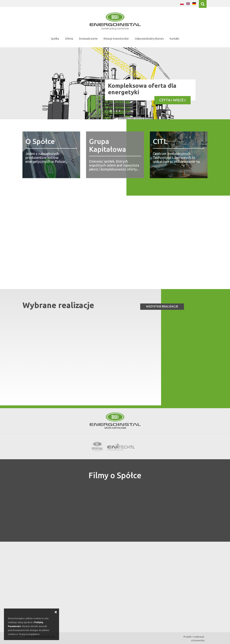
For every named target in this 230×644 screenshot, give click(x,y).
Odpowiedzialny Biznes (149, 39)
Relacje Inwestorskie (116, 39)
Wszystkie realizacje (162, 306)
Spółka (55, 39)
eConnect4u (198, 640)
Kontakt (174, 39)
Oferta (69, 39)
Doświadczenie (88, 39)
